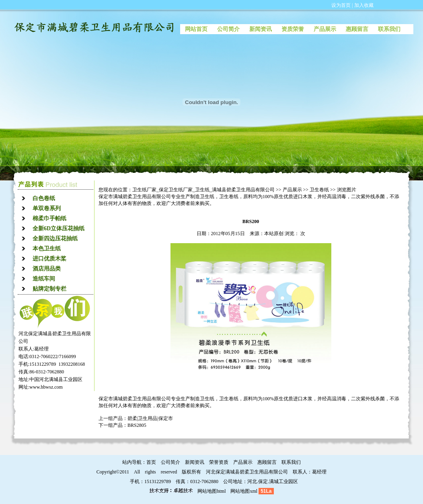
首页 (151, 462)
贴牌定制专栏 (49, 289)
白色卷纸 (44, 198)
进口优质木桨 (49, 259)
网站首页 (196, 29)
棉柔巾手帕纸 (49, 218)
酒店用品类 (47, 269)
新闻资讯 (261, 29)
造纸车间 (44, 279)
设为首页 (341, 5)
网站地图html (211, 491)
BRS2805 (137, 425)
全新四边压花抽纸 (55, 239)
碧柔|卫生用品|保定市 (150, 418)
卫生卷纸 (319, 190)
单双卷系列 (47, 208)
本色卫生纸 (47, 249)
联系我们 (389, 29)
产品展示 (325, 29)
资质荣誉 (293, 29)
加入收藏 (364, 5)
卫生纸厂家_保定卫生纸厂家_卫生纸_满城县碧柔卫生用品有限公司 (203, 190)
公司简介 (228, 29)
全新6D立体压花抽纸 (59, 228)
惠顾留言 (357, 29)
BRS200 (251, 221)
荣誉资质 (219, 462)
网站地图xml (244, 491)
